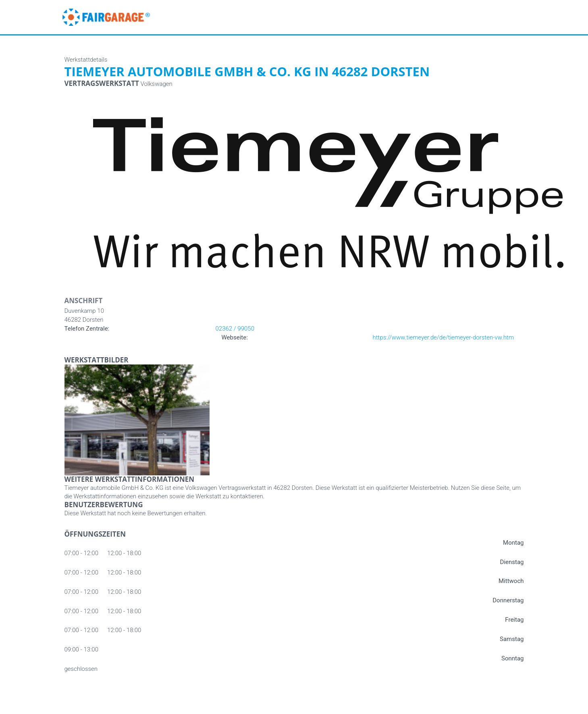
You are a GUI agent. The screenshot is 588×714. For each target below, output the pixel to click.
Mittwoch (511, 581)
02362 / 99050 (235, 329)
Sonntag (513, 658)
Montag (513, 543)
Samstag (512, 639)
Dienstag (512, 562)
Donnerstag (508, 600)
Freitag (514, 620)
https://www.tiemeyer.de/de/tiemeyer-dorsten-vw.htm (444, 337)
